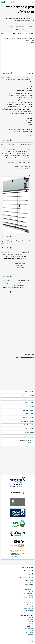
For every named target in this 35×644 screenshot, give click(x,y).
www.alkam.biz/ (22, 267)
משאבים (31, 595)
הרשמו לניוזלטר (28, 571)
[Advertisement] (18, 58)
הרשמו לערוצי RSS (27, 577)
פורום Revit (29, 414)
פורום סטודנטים (28, 406)
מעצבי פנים (30, 619)
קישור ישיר (29, 73)
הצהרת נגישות (29, 637)
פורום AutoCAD (28, 410)
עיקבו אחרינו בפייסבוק (26, 574)
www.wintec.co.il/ (21, 265)
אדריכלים (31, 617)
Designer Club (29, 584)
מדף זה (23, 360)
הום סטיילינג (30, 606)
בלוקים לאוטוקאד (28, 593)
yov (2, 145)
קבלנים (31, 624)
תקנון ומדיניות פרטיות (27, 628)
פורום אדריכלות (28, 392)
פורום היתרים (29, 403)
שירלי (3, 34)
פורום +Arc (30, 429)
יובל (9, 77)
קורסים (31, 582)
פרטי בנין (31, 591)
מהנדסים (31, 622)
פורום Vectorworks (27, 421)
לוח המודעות (29, 432)
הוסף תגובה (7, 73)
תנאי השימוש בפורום (28, 23)
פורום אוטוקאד (29, 611)
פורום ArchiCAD (28, 425)
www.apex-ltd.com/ (21, 263)
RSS (31, 443)
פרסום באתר (30, 633)
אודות (32, 630)
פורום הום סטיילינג (28, 399)
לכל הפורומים (29, 436)
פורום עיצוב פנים (28, 395)
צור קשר (31, 635)
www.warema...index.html (22, 169)
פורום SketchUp (28, 418)
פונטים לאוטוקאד (28, 598)
